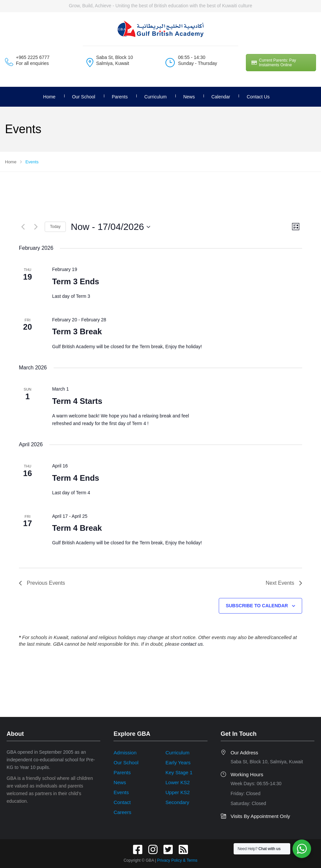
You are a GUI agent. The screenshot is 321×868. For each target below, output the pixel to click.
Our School (84, 97)
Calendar (221, 97)
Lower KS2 (178, 782)
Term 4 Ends (75, 478)
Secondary (177, 802)
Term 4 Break (77, 528)
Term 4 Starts (77, 401)
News (189, 97)
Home (49, 97)
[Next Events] (36, 227)
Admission (125, 753)
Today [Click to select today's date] (55, 227)
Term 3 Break (77, 331)
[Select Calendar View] (296, 227)
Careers (122, 812)
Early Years (178, 762)
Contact (122, 802)
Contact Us (258, 97)
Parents (120, 97)
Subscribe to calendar (257, 606)
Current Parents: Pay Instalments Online (274, 63)
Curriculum (156, 97)
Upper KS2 (178, 792)
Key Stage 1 (179, 772)
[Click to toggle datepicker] (111, 227)
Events (121, 792)
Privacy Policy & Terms (177, 860)
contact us (192, 644)
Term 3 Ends (75, 281)
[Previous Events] (23, 227)
